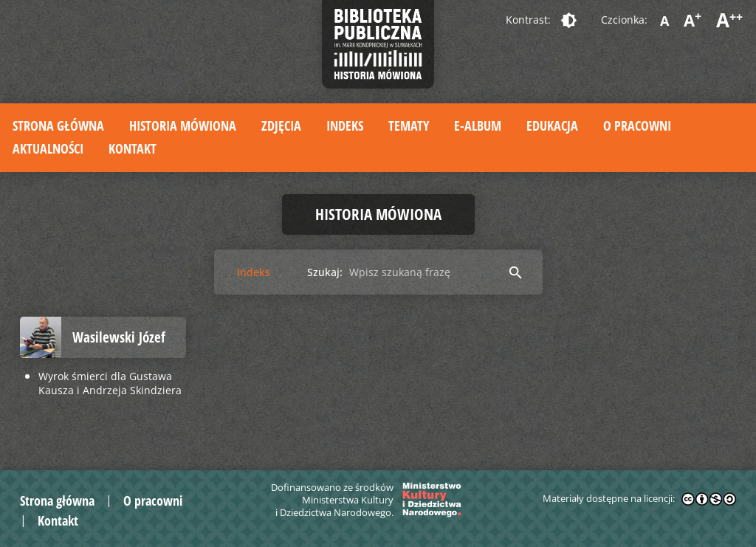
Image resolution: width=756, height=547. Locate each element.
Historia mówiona (183, 125)
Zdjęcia (281, 125)
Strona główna (58, 125)
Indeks (345, 125)
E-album (478, 125)
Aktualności (48, 148)
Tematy (409, 125)
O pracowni (637, 125)
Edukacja (552, 125)
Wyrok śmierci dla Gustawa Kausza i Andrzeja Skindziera (110, 383)
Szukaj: (325, 272)
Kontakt (133, 148)
